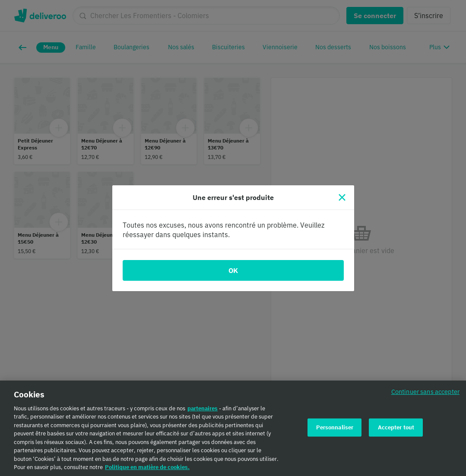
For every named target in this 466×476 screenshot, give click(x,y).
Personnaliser (335, 430)
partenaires (203, 411)
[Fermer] (342, 197)
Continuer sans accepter (425, 395)
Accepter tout (396, 430)
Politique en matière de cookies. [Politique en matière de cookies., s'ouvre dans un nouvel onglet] (147, 471)
